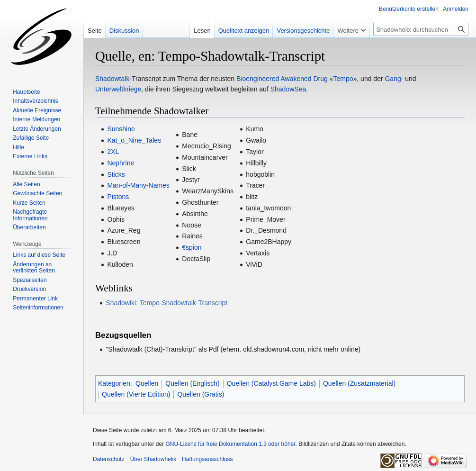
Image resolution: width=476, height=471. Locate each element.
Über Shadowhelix (153, 459)
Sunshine (121, 129)
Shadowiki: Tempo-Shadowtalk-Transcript (166, 303)
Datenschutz (109, 459)
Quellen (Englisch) (192, 383)
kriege (132, 89)
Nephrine (121, 163)
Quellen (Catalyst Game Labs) (271, 383)
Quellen (147, 383)
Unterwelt (109, 89)
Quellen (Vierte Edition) (136, 394)
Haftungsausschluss (207, 459)
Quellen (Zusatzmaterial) (359, 383)
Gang (393, 79)
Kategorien (114, 383)
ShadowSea (288, 89)
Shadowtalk (112, 79)
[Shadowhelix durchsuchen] (421, 29)
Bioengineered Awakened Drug (282, 79)
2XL (113, 152)
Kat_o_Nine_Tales (134, 140)
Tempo (343, 79)
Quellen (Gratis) (201, 394)
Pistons (118, 197)
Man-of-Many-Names (138, 185)
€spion (192, 247)
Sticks (116, 174)
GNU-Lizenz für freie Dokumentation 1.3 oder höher (230, 444)
